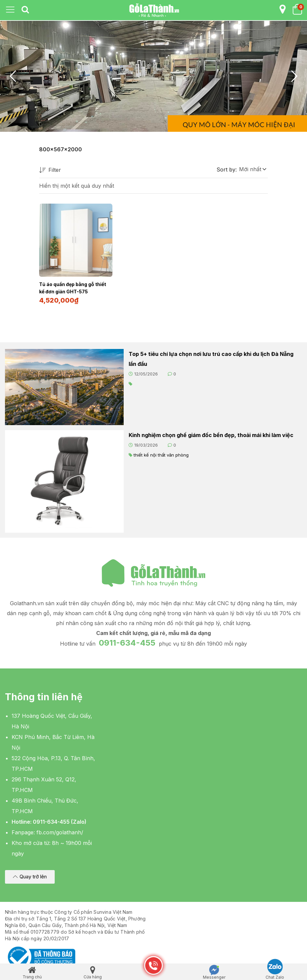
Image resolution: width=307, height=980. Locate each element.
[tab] (25, 10)
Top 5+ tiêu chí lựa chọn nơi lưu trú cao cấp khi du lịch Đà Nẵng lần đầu (211, 358)
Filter (50, 170)
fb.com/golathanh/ (60, 832)
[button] (252, 169)
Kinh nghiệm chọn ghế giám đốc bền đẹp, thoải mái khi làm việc (211, 434)
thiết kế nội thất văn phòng (161, 454)
